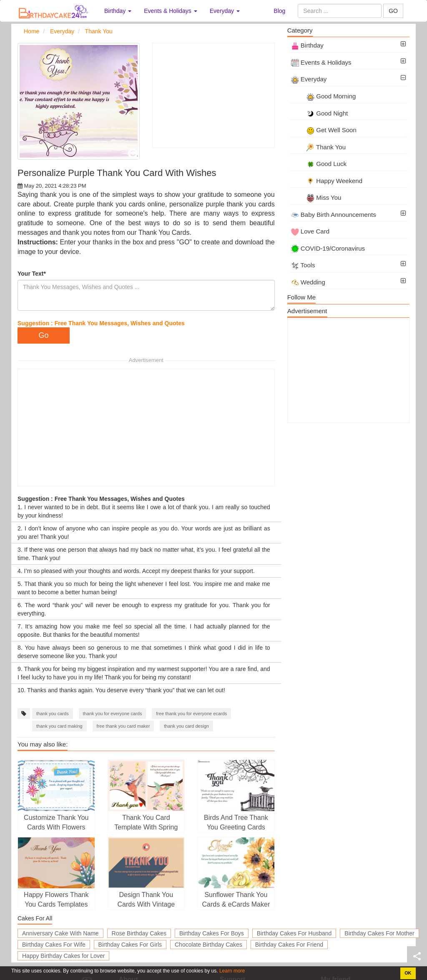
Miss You (316, 197)
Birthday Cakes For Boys (212, 933)
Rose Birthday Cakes (139, 933)
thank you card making (59, 726)
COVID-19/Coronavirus (328, 248)
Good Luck (319, 164)
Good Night (320, 113)
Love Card (310, 231)
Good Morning (324, 96)
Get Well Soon (324, 130)
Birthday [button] (118, 11)
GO (393, 11)
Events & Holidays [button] (171, 11)
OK (408, 973)
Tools (303, 265)
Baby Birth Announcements (334, 215)
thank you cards (53, 714)
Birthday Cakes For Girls (130, 945)
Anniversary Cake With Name (60, 933)
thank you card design (186, 726)
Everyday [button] (225, 11)
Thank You (318, 147)
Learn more (232, 971)
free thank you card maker (123, 726)
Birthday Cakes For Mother (379, 933)
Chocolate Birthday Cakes (208, 945)
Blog (279, 11)
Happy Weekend (327, 181)
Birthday (307, 45)
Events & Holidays (321, 62)
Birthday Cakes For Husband (294, 933)
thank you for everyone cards (113, 714)
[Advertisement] (213, 95)
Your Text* (32, 274)
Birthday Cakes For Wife (54, 945)
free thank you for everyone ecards (191, 714)
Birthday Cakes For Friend (289, 945)
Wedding (308, 282)
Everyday (309, 79)
